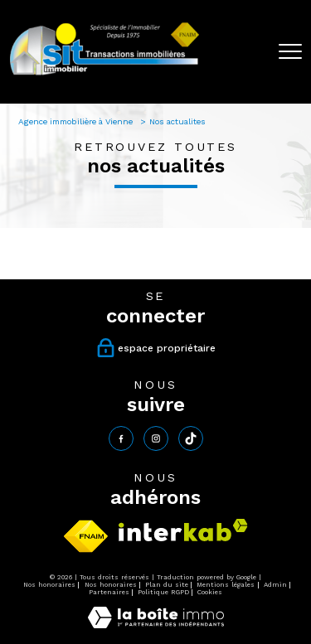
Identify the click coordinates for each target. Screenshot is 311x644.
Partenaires (109, 592)
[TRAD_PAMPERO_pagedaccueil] (104, 75)
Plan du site (167, 585)
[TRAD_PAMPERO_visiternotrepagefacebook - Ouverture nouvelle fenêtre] (121, 438)
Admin (275, 585)
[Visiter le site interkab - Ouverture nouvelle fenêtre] (183, 530)
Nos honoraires (49, 585)
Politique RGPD (163, 592)
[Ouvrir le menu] (290, 51)
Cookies (210, 592)
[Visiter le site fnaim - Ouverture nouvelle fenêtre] (86, 536)
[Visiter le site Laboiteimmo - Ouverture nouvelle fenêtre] (156, 625)
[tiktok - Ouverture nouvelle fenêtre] (191, 438)
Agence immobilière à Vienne (77, 121)
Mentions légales (226, 585)
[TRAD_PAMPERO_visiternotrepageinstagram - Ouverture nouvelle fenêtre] (156, 438)
